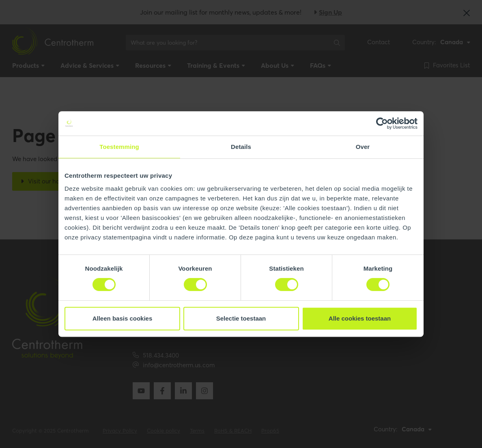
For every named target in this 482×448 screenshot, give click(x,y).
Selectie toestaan (241, 318)
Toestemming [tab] (119, 147)
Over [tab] (363, 147)
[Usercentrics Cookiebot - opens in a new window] (382, 123)
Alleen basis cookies (123, 318)
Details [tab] (241, 147)
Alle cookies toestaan (360, 318)
